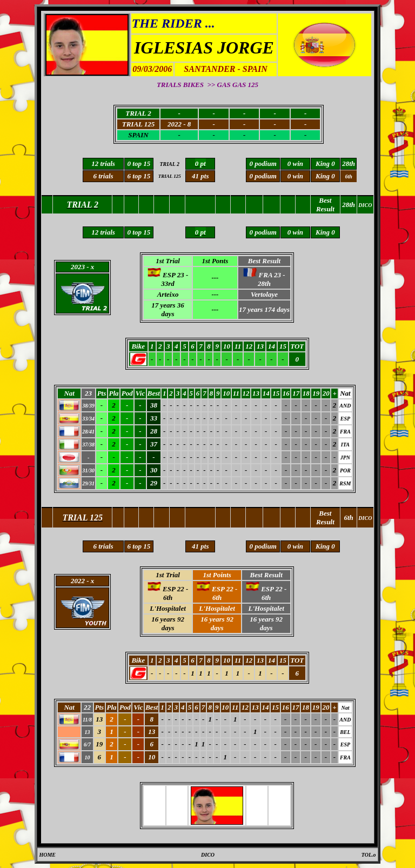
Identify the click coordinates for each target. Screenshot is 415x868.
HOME (47, 855)
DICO (208, 855)
